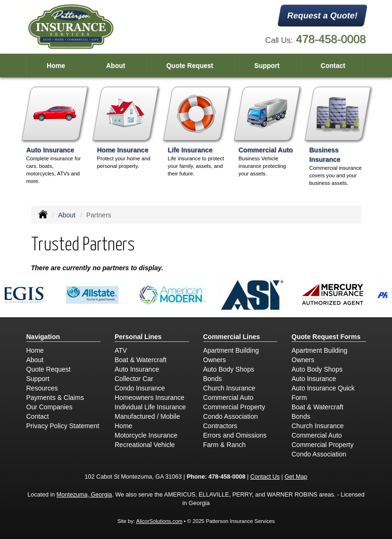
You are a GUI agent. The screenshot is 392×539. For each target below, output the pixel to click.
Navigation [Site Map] (43, 337)
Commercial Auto (229, 398)
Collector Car (134, 379)
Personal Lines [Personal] (138, 337)
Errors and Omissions (235, 435)
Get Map (296, 477)
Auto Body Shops (229, 369)
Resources (42, 388)
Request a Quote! (323, 16)
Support (38, 379)
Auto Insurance (137, 369)
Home (56, 66)
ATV (121, 350)
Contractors (220, 426)
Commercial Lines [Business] (232, 337)
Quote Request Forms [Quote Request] (326, 337)
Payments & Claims (55, 398)
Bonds (213, 379)
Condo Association (231, 416)
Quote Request (49, 369)
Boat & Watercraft (141, 360)
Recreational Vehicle (145, 445)
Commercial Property (234, 407)
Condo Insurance (140, 388)
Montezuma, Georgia (84, 495)
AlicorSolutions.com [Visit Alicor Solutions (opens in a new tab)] (159, 521)
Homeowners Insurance (150, 398)
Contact (333, 66)
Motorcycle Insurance (146, 435)
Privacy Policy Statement (63, 426)
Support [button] (267, 66)
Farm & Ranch (225, 445)
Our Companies (50, 407)
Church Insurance (229, 388)
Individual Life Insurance (150, 407)
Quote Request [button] (190, 66)
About (116, 66)
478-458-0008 (331, 39)
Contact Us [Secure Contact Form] (265, 477)
